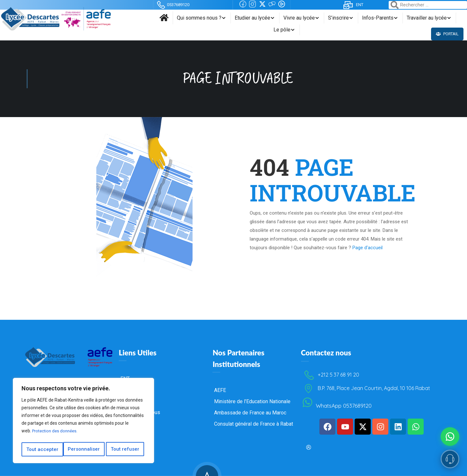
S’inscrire (338, 18)
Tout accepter (125, 449)
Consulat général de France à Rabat (254, 421)
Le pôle (282, 30)
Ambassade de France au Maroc (250, 410)
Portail (448, 34)
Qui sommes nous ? (199, 18)
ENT (353, 5)
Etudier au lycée (252, 18)
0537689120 (173, 5)
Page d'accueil (368, 248)
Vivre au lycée (299, 18)
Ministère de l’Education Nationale (252, 399)
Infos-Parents (378, 18)
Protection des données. (57, 433)
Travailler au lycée (427, 18)
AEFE (220, 387)
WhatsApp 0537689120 (336, 403)
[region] (83, 422)
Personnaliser (42, 449)
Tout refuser (84, 449)
